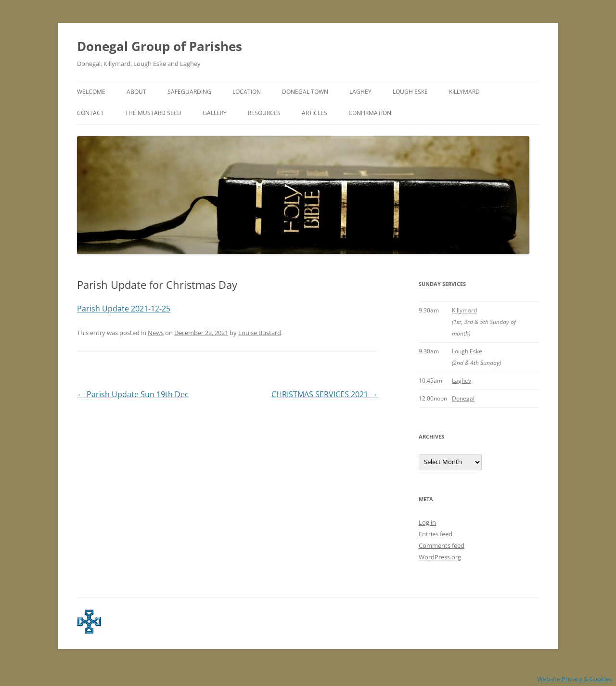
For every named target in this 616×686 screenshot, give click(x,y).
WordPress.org (440, 557)
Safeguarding (189, 92)
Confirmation (370, 113)
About (136, 92)
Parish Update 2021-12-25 (124, 309)
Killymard (464, 92)
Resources (264, 113)
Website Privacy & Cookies (575, 679)
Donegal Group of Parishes (160, 46)
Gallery (215, 113)
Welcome (91, 92)
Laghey (360, 92)
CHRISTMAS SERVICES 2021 (325, 394)
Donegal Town (305, 92)
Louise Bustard (260, 333)
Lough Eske (410, 92)
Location (247, 92)
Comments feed (442, 545)
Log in (427, 522)
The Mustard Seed (153, 113)
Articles (314, 113)
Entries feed (436, 534)
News (156, 333)
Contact (90, 113)
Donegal (463, 398)
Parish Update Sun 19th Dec (133, 394)
